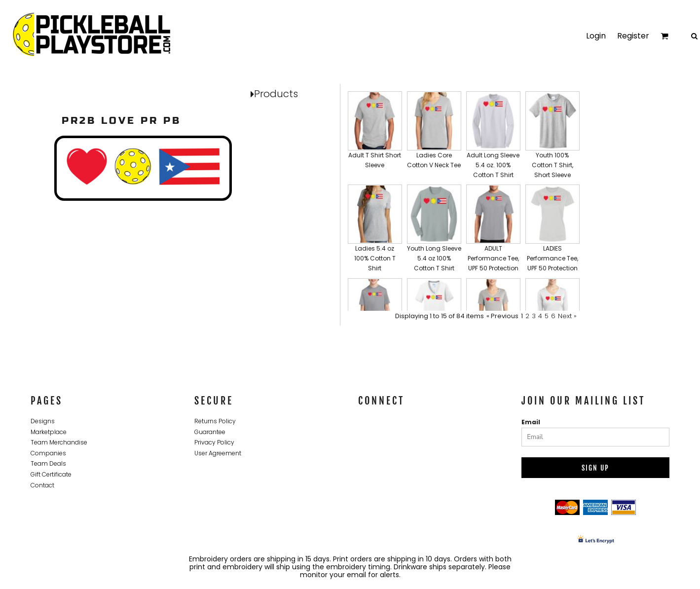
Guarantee (210, 432)
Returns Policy (215, 421)
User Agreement (218, 453)
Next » (567, 316)
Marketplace (49, 432)
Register (633, 36)
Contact (42, 485)
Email (531, 422)
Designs (43, 421)
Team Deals (48, 463)
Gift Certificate (51, 474)
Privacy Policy (214, 442)
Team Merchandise (59, 442)
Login (596, 36)
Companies (48, 453)
